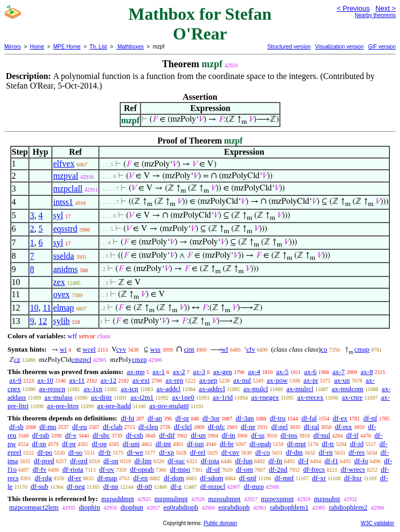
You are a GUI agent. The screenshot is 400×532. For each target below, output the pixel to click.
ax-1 (159, 372)
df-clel (183, 427)
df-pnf (248, 478)
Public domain (220, 523)
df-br (226, 444)
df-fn (276, 461)
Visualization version (339, 47)
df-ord (79, 461)
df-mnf (284, 478)
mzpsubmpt (225, 499)
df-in (228, 435)
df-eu (79, 427)
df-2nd (278, 469)
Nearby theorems (375, 15)
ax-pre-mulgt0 (169, 406)
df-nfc (216, 427)
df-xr (319, 478)
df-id (356, 444)
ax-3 (199, 372)
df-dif (167, 435)
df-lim (143, 461)
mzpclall (68, 189)
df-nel (280, 427)
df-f (303, 461)
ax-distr (101, 397)
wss (155, 349)
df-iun (195, 444)
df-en (140, 478)
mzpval (65, 176)
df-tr (328, 444)
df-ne (248, 427)
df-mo (48, 427)
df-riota (73, 469)
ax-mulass (58, 397)
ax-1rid (223, 397)
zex (59, 282)
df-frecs (314, 469)
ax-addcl (168, 389)
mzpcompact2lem (34, 507)
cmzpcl (82, 359)
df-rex (343, 427)
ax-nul (242, 380)
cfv (251, 349)
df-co (262, 452)
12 (43, 321)
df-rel (198, 452)
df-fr (105, 452)
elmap (63, 308)
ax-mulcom (347, 389)
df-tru (278, 418)
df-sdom (211, 478)
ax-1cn (93, 389)
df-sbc (101, 435)
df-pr (69, 444)
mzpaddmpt (117, 499)
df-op (99, 444)
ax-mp (136, 372)
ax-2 (179, 372)
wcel (89, 349)
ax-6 (311, 372)
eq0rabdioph (181, 507)
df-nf (370, 418)
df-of (213, 469)
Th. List (99, 47)
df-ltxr (353, 478)
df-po (45, 452)
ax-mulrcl (300, 389)
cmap (362, 349)
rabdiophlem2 (348, 507)
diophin (90, 507)
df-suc (177, 461)
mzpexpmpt (277, 499)
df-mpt (296, 444)
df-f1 (332, 461)
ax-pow (277, 380)
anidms (65, 269)
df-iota (210, 461)
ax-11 (77, 380)
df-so (76, 452)
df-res (356, 452)
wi (63, 349)
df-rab (41, 435)
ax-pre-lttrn (63, 406)
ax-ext (141, 380)
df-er (74, 478)
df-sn (39, 444)
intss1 (63, 202)
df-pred (44, 461)
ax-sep (208, 380)
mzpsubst (327, 499)
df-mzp (254, 486)
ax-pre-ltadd (114, 406)
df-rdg (44, 478)
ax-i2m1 (142, 397)
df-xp (167, 452)
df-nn (111, 486)
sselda (63, 256)
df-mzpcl (213, 486)
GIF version (382, 47)
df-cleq (148, 427)
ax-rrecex (311, 397)
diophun (132, 507)
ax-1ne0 (183, 397)
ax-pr (311, 380)
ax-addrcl (212, 389)
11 (47, 308)
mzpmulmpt (171, 499)
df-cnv (230, 452)
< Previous (353, 8)
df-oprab (142, 469)
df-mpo (180, 469)
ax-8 (367, 372)
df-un (198, 435)
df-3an (245, 418)
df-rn (326, 452)
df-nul (322, 435)
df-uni (131, 444)
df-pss (289, 435)
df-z (176, 486)
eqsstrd (65, 229)
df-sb (16, 427)
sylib (61, 321)
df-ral (312, 427)
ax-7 (338, 372)
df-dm (294, 452)
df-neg (76, 486)
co (324, 349)
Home (37, 47)
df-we (135, 452)
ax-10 (45, 380)
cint (189, 349)
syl (58, 215)
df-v (71, 435)
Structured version (289, 47)
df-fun (244, 461)
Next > (386, 8)
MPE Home (67, 47)
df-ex (340, 418)
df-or (182, 418)
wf (225, 349)
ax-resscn (52, 389)
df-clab (112, 427)
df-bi (127, 418)
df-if (352, 435)
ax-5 (282, 372)
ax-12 (108, 380)
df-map (107, 478)
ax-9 (15, 380)
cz (17, 359)
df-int (163, 444)
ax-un (342, 380)
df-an (155, 418)
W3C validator (377, 523)
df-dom (174, 478)
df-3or (211, 418)
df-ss (258, 435)
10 (34, 308)
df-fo (361, 461)
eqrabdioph (234, 507)
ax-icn (129, 389)
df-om (245, 469)
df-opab (260, 444)
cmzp (139, 359)
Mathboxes (130, 47)
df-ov (107, 469)
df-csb (135, 435)
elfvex (64, 164)
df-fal (309, 418)
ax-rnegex (265, 397)
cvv (121, 349)
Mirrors (13, 47)
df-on (111, 461)
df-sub (39, 486)
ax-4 (254, 372)
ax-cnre (352, 397)
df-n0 (144, 486)
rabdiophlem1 (289, 507)
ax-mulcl (256, 389)
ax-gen (222, 372)
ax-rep (174, 380)
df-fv (40, 469)
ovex (61, 294)
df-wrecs (353, 469)
